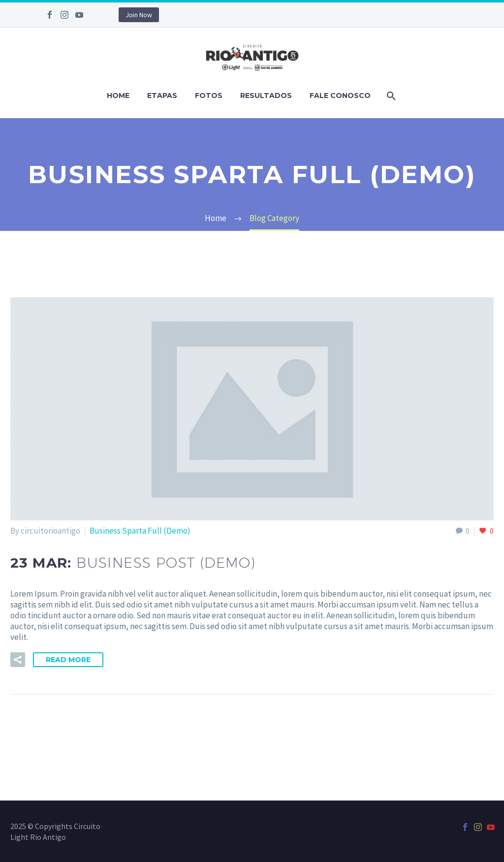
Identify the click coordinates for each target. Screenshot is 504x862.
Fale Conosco (340, 96)
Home (118, 96)
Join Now (139, 15)
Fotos (209, 96)
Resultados (266, 96)
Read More (68, 660)
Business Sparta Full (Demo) (140, 531)
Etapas (162, 96)
